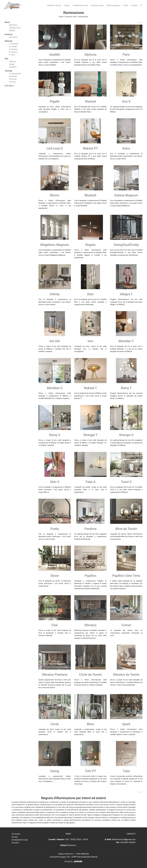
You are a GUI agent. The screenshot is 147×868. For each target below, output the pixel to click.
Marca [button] (7, 22)
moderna (13, 67)
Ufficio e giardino (113, 5)
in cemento (14, 44)
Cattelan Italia (15, 28)
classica (13, 61)
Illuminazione (83, 17)
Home (61, 17)
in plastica (13, 49)
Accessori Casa (97, 5)
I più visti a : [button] (9, 86)
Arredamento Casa (80, 5)
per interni (13, 37)
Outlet (126, 5)
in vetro (12, 55)
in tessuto (13, 52)
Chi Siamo (16, 834)
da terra (12, 82)
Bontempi (13, 25)
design (12, 64)
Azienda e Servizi (54, 5)
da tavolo (13, 79)
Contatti (134, 5)
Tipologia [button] (8, 71)
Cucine (67, 5)
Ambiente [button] (8, 34)
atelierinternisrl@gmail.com (124, 839)
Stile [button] (6, 59)
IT (141, 5)
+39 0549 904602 (128, 842)
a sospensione (15, 74)
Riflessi (12, 30)
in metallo (13, 47)
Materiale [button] (8, 41)
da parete (13, 76)
